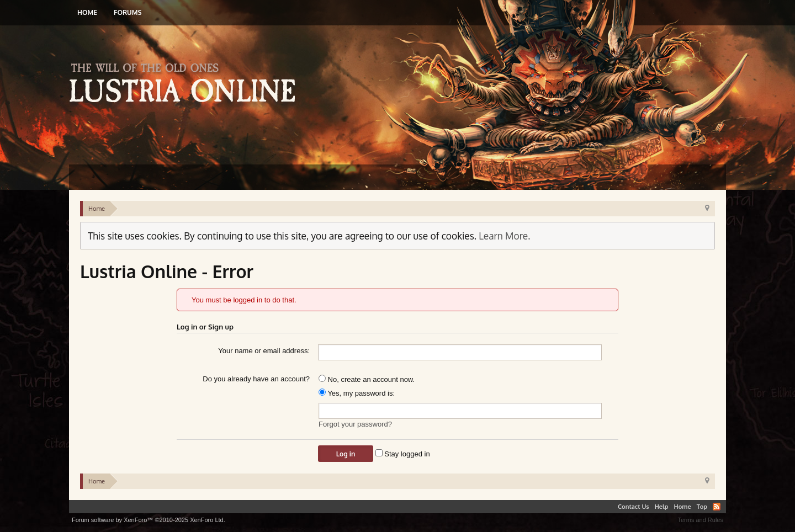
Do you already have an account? (256, 379)
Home (87, 12)
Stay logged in (403, 454)
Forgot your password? (355, 424)
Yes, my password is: (357, 393)
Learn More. (504, 236)
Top (702, 507)
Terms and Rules (700, 520)
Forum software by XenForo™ (149, 520)
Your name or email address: (264, 351)
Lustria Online (186, 84)
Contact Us (634, 507)
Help (662, 507)
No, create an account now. (367, 379)
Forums (128, 12)
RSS (717, 507)
